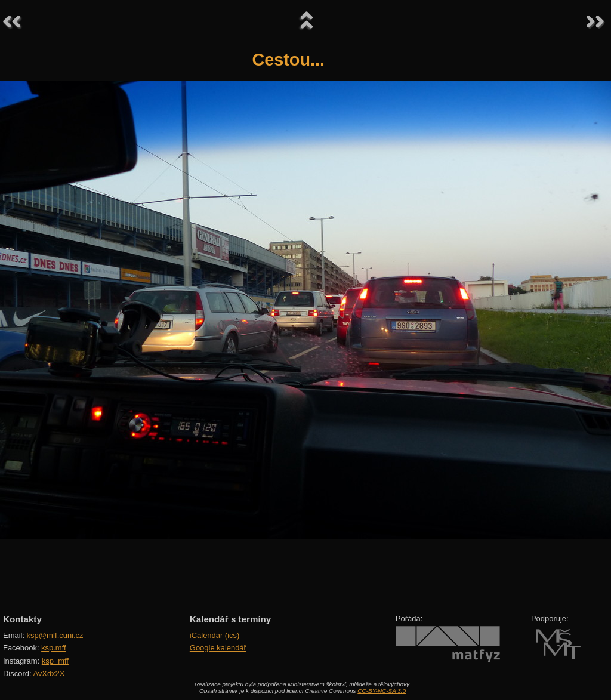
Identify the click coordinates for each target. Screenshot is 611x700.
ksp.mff (54, 648)
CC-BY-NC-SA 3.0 (382, 691)
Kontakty (22, 619)
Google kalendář (218, 648)
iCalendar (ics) (215, 635)
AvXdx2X (49, 673)
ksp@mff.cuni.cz (55, 635)
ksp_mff (55, 661)
